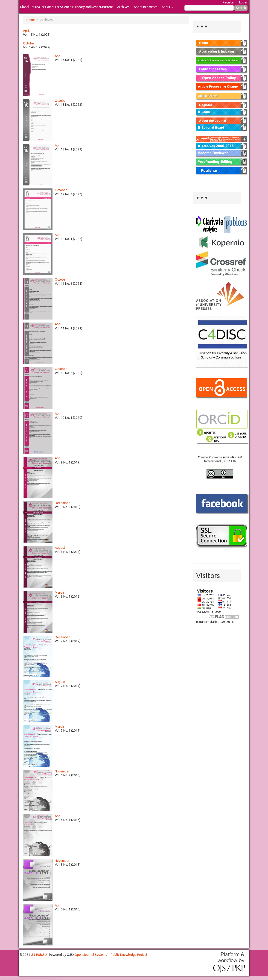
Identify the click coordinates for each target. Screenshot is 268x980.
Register (229, 2)
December (62, 503)
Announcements (146, 7)
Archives (123, 7)
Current (108, 7)
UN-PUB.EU (39, 955)
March (59, 593)
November (62, 771)
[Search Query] (209, 8)
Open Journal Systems (91, 955)
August (60, 548)
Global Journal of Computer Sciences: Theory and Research (62, 7)
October (29, 43)
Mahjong (19, 979)
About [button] (167, 7)
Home (31, 20)
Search (241, 8)
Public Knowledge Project (129, 955)
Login (243, 2)
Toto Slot (23, 980)
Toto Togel (18, 978)
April (26, 31)
